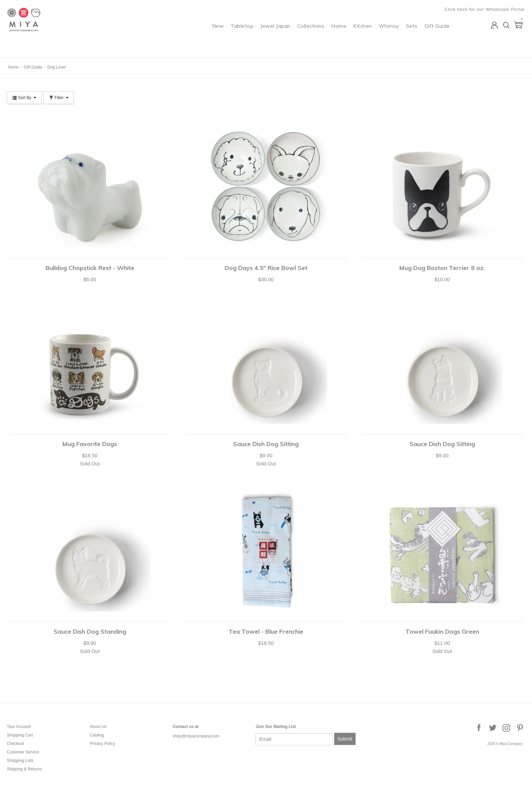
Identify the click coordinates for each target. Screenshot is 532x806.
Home (340, 32)
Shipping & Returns (24, 769)
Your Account (19, 727)
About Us (98, 727)
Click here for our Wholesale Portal (485, 9)
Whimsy (389, 32)
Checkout (15, 744)
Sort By (24, 98)
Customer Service (23, 752)
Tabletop (243, 32)
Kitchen (364, 32)
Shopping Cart (20, 735)
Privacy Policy (102, 744)
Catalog (97, 735)
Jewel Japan (276, 32)
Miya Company (34, 49)
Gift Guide (438, 32)
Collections (312, 32)
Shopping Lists (20, 761)
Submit (345, 739)
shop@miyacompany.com (196, 736)
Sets (412, 32)
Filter (59, 98)
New (219, 32)
